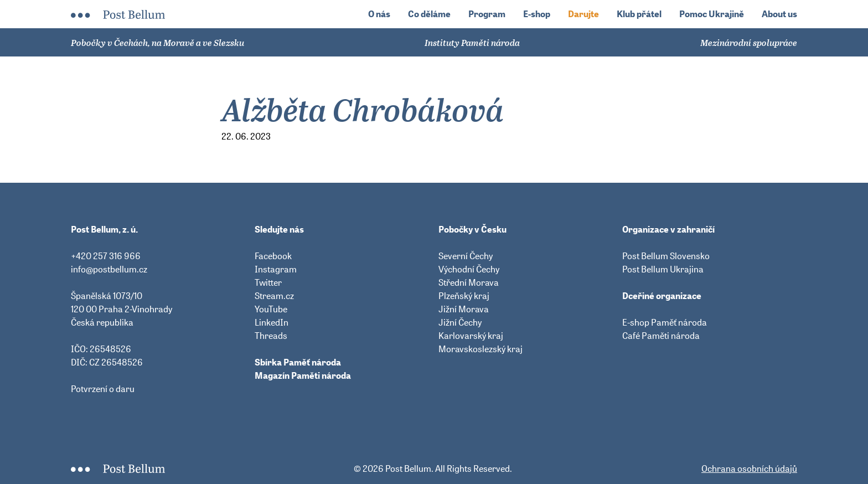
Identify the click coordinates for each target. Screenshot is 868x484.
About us (779, 14)
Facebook (273, 256)
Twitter (268, 282)
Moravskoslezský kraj (480, 349)
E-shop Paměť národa (665, 322)
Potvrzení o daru (103, 389)
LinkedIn (272, 322)
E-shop (537, 14)
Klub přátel (639, 14)
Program (487, 14)
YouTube (271, 309)
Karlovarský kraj (471, 336)
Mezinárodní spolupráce (749, 43)
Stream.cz (274, 296)
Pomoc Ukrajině (712, 14)
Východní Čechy (469, 269)
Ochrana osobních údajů (749, 468)
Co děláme (429, 14)
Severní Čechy (466, 256)
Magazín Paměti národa (303, 375)
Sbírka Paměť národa (298, 362)
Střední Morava (469, 282)
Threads (271, 336)
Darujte (583, 14)
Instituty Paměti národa (472, 43)
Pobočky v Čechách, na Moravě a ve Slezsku (157, 43)
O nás (379, 14)
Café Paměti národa (661, 336)
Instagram (276, 269)
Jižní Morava (464, 309)
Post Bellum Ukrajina (663, 269)
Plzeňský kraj (464, 296)
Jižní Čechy (460, 322)
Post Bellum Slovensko (666, 256)
